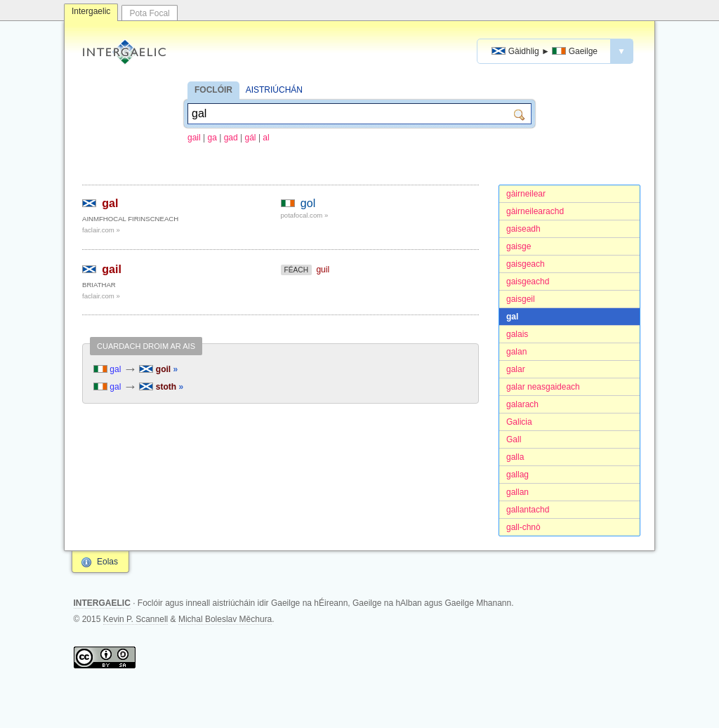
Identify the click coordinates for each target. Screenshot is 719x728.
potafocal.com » (305, 215)
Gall (514, 439)
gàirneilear (526, 194)
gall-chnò (523, 527)
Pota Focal (149, 13)
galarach (522, 404)
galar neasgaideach (543, 387)
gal (512, 317)
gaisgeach (526, 264)
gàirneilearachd (535, 211)
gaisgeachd (528, 282)
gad (231, 138)
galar (516, 369)
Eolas (107, 562)
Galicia (519, 422)
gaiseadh (523, 229)
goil (158, 369)
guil (323, 270)
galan (516, 352)
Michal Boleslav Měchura (225, 619)
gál (251, 138)
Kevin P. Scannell (136, 619)
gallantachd (528, 510)
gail (194, 138)
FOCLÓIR (213, 90)
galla (515, 457)
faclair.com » (101, 230)
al (266, 138)
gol (308, 203)
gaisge (519, 246)
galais (517, 334)
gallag (517, 475)
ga (212, 138)
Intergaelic (91, 11)
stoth (161, 387)
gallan (517, 492)
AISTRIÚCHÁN (274, 90)
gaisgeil (521, 299)
